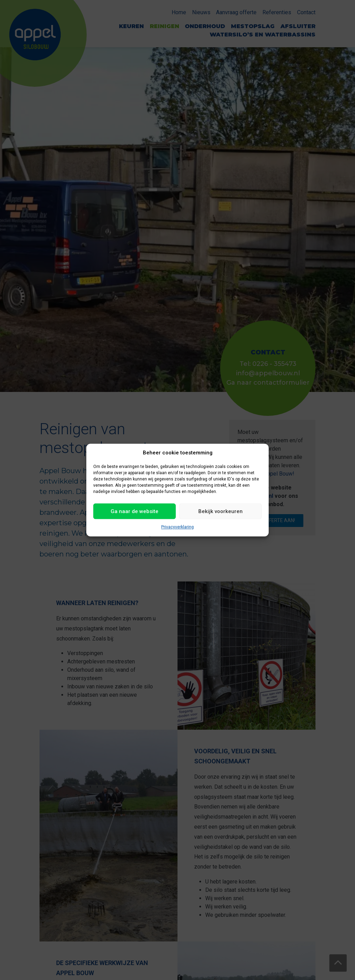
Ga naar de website (135, 511)
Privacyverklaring (177, 527)
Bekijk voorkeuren (220, 511)
